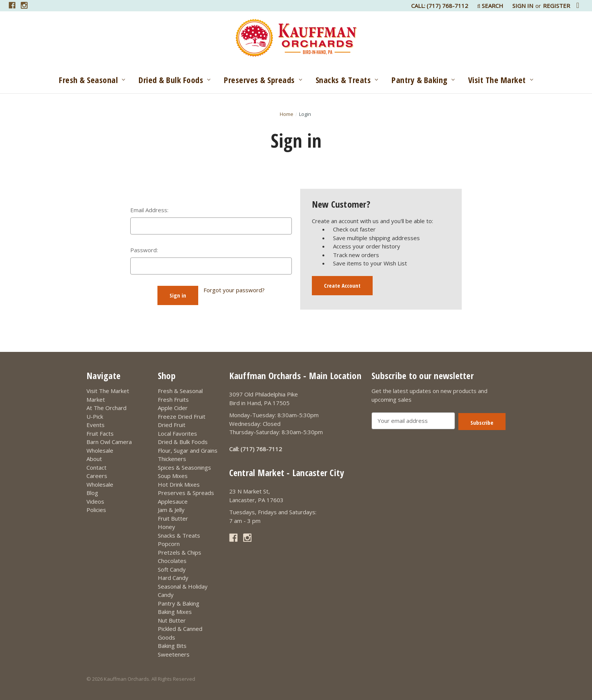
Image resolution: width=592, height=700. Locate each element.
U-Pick (95, 416)
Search (490, 6)
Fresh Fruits (173, 399)
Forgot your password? (234, 290)
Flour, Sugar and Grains (188, 450)
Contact (96, 467)
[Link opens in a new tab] (12, 5)
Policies (96, 510)
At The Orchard (106, 408)
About (94, 459)
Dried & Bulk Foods (174, 80)
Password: (144, 250)
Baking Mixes (175, 612)
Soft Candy (172, 569)
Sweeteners (174, 654)
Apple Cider (173, 408)
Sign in (523, 6)
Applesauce (173, 501)
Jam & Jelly (171, 510)
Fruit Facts (100, 433)
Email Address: (149, 210)
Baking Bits (172, 646)
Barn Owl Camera (109, 442)
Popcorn (169, 544)
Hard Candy (173, 578)
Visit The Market (501, 80)
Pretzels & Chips (180, 552)
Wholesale (100, 450)
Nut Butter (172, 620)
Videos (95, 501)
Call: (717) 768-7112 (440, 6)
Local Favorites (177, 433)
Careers (97, 476)
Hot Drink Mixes (179, 484)
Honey (166, 527)
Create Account (342, 285)
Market (96, 399)
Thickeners (172, 459)
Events (96, 425)
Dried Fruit (172, 425)
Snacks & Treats (347, 80)
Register (557, 6)
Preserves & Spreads (263, 80)
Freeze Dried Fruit (182, 416)
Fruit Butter (173, 518)
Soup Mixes (173, 476)
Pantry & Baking (423, 80)
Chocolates (172, 561)
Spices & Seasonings (184, 467)
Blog (92, 493)
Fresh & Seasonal (92, 80)
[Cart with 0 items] (578, 5)
